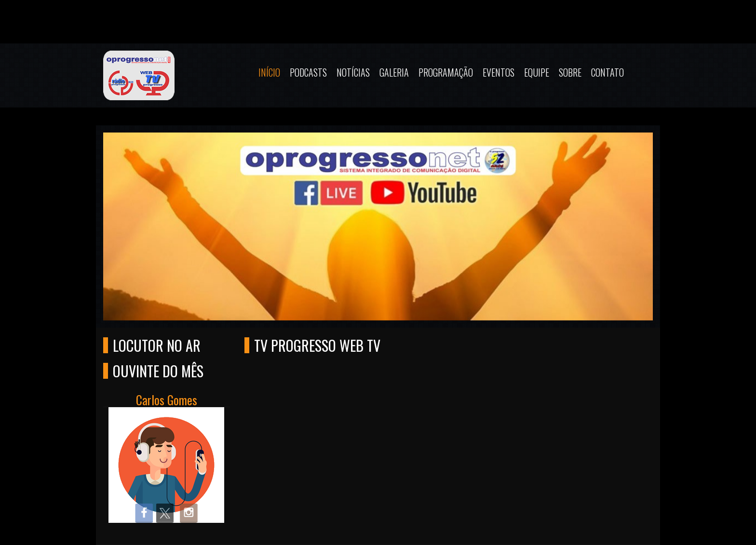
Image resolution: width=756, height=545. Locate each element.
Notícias (353, 72)
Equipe (537, 72)
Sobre (570, 72)
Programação (446, 72)
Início (269, 72)
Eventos (499, 72)
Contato (607, 72)
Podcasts (308, 72)
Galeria (394, 72)
